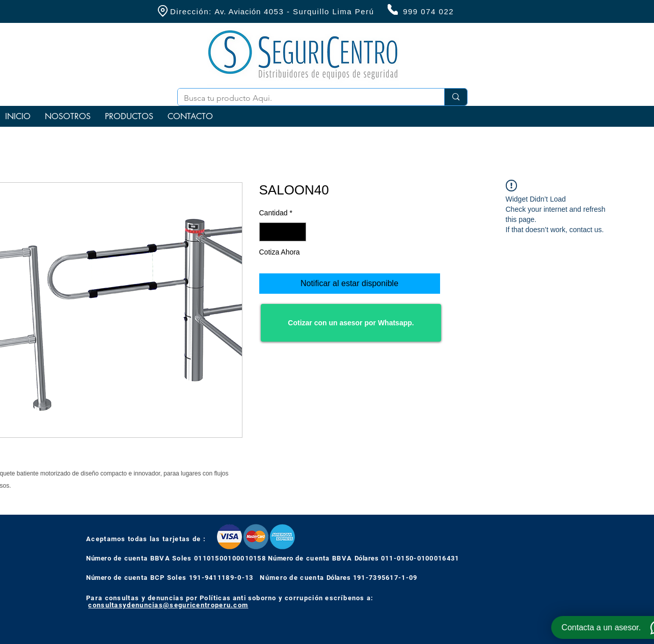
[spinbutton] (283, 232)
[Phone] (393, 9)
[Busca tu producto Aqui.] (303, 98)
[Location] (162, 11)
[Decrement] (267, 232)
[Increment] (298, 232)
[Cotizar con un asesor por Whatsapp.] (351, 323)
